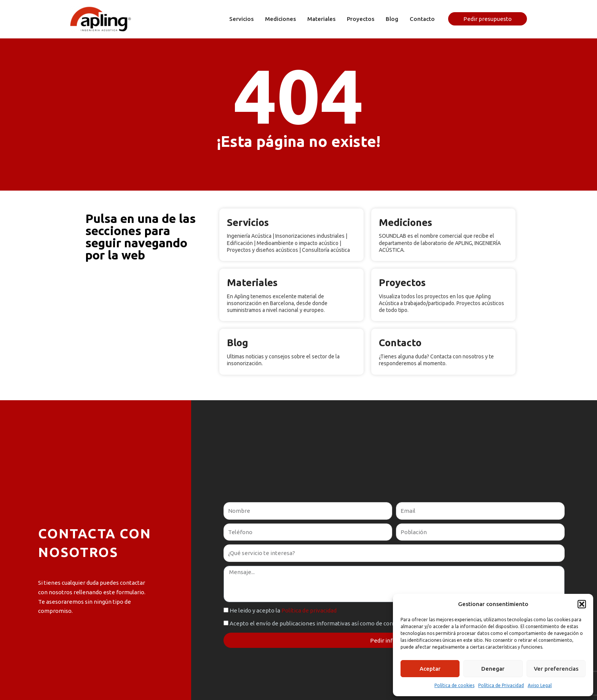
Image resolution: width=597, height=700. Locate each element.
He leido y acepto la (283, 610)
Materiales (252, 282)
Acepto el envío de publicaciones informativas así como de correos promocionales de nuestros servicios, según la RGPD (385, 623)
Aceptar (430, 669)
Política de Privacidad (501, 685)
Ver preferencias (556, 669)
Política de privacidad (309, 610)
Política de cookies (454, 685)
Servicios (248, 222)
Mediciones (405, 222)
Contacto (400, 343)
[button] (582, 604)
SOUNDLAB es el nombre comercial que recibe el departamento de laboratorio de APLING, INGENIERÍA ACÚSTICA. (440, 243)
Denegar (493, 669)
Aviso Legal (540, 685)
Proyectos (402, 282)
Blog (238, 343)
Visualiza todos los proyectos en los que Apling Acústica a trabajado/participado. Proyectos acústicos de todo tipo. (441, 303)
